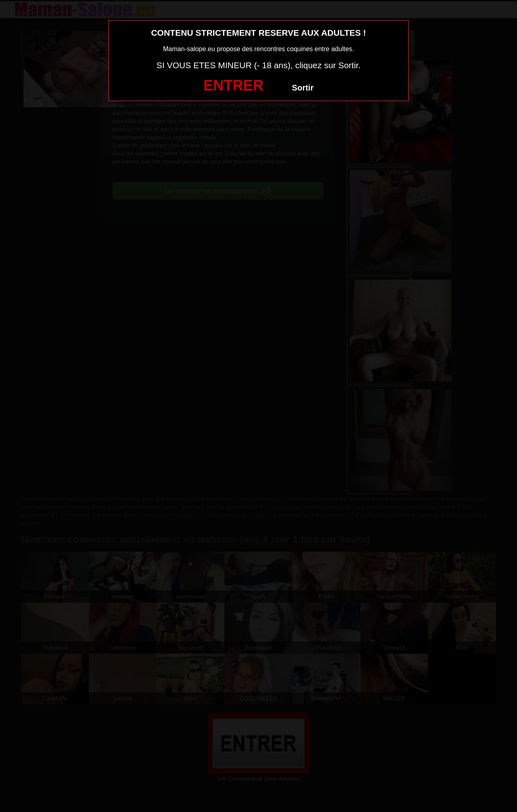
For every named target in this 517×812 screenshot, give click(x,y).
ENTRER (233, 85)
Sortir (303, 88)
